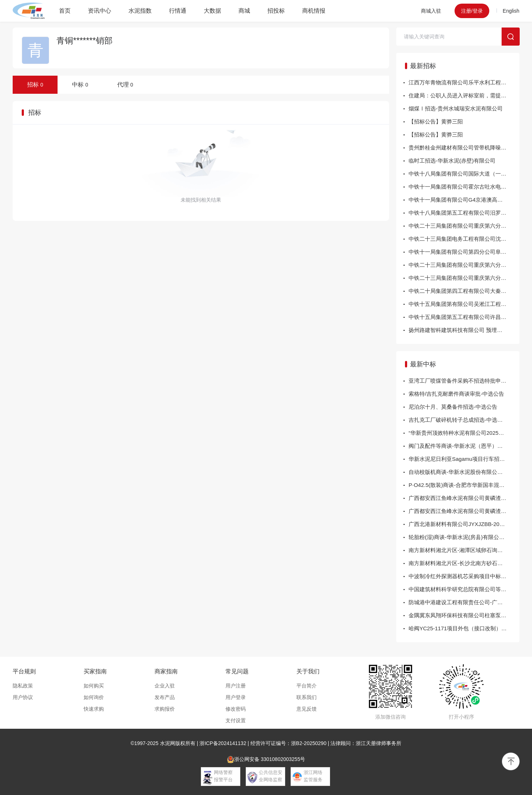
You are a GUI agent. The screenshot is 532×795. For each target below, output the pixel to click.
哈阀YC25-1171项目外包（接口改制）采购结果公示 (464, 628)
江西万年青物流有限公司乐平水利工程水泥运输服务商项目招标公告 (464, 82)
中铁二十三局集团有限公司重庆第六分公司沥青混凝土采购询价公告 (464, 226)
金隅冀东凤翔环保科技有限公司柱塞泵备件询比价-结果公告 (464, 615)
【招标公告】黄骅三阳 (436, 121)
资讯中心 (100, 11)
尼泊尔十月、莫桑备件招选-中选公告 (453, 407)
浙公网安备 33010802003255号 (266, 760)
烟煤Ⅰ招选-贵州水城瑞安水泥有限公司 (456, 108)
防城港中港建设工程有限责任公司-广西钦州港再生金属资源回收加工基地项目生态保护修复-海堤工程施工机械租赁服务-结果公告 (464, 602)
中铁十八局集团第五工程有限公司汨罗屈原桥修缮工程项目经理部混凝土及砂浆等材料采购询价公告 (464, 213)
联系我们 (307, 697)
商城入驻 (431, 11)
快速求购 (94, 709)
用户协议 (23, 697)
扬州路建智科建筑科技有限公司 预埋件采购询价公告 (464, 330)
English (511, 11)
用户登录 (236, 697)
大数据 (212, 11)
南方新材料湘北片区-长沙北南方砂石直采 (458, 563)
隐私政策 (23, 686)
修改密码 (236, 709)
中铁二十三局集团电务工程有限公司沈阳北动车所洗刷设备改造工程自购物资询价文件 (464, 239)
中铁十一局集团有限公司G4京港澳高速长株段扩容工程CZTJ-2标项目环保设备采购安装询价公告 (464, 200)
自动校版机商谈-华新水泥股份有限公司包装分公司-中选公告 (464, 472)
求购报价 (165, 709)
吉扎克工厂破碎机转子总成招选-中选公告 (458, 420)
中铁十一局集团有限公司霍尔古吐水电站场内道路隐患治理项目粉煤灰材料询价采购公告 (464, 187)
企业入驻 (165, 686)
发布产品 (165, 697)
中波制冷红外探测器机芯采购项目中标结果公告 (464, 576)
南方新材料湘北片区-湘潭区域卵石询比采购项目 (464, 550)
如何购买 (94, 686)
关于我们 (308, 671)
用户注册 (236, 686)
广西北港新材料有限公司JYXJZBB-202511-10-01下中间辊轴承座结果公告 (464, 524)
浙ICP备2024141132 (223, 743)
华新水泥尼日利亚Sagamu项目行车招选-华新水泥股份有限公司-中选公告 (464, 459)
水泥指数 (140, 11)
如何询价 (94, 697)
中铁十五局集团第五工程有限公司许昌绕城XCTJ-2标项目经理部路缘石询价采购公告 (464, 317)
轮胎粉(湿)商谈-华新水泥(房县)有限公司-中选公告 (464, 537)
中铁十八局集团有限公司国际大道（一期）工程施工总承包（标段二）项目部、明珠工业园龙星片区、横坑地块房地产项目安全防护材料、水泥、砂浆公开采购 (464, 174)
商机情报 (314, 11)
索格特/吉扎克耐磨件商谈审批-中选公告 (456, 394)
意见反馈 (307, 709)
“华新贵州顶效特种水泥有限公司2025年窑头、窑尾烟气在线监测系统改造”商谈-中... (464, 433)
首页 (65, 11)
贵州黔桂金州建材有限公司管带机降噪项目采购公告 (464, 148)
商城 (244, 11)
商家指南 (166, 671)
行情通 (178, 11)
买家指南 (95, 671)
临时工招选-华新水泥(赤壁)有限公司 (452, 161)
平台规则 (24, 671)
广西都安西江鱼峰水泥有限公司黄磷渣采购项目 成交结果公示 (464, 498)
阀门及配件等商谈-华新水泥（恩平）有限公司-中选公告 (464, 446)
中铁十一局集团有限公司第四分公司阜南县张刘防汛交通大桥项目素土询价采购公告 (464, 252)
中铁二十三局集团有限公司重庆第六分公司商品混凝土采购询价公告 (464, 278)
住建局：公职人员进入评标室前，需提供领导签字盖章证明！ (464, 95)
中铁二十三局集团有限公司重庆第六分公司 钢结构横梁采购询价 (464, 265)
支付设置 (236, 720)
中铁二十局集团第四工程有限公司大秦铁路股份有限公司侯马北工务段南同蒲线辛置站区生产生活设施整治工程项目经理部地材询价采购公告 (464, 291)
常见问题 (237, 671)
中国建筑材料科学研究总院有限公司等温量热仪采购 (464, 589)
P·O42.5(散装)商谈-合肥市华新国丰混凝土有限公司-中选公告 (464, 485)
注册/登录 (472, 11)
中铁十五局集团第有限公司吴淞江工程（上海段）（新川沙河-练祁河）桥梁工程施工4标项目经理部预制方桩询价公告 (464, 304)
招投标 (276, 11)
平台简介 (307, 686)
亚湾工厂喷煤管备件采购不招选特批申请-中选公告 (464, 381)
